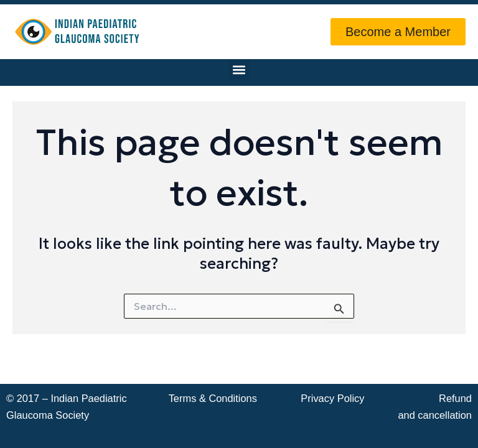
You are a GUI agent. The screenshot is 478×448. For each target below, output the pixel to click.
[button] (239, 69)
